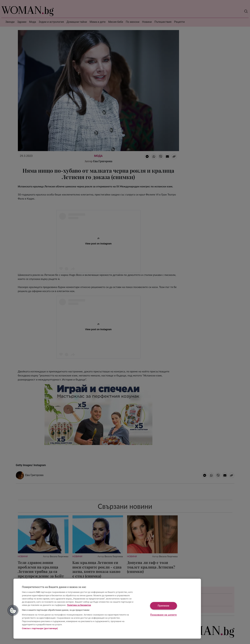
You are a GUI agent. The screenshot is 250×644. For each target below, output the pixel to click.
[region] (107, 609)
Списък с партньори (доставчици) (40, 628)
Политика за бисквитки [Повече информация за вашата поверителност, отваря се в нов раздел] (79, 605)
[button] (13, 610)
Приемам (163, 606)
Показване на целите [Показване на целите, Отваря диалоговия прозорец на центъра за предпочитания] (163, 615)
